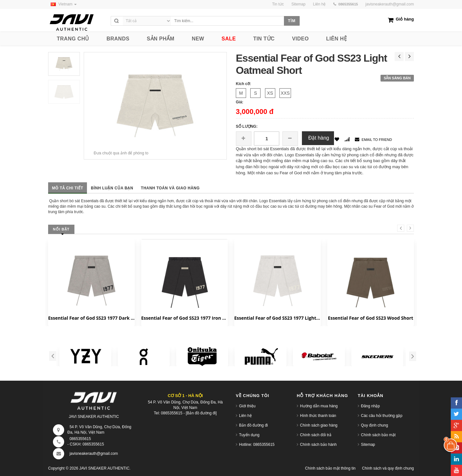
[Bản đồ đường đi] (201, 413)
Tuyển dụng (249, 435)
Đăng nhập (370, 406)
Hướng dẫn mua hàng (319, 406)
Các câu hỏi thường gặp (382, 416)
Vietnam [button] (62, 4)
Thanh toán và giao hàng (170, 188)
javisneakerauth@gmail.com (390, 4)
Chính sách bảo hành (318, 445)
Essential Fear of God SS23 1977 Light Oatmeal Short (278, 318)
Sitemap (368, 445)
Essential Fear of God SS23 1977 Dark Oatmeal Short (91, 318)
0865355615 (80, 439)
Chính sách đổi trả (316, 435)
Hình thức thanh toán (318, 416)
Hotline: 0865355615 (257, 445)
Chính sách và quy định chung (388, 468)
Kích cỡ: (243, 84)
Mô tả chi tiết (68, 188)
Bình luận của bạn (112, 188)
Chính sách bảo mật (378, 435)
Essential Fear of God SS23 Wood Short (371, 318)
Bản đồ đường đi (253, 425)
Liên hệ (245, 416)
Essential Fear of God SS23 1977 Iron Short (184, 318)
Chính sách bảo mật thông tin (330, 468)
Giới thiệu (247, 406)
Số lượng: (247, 126)
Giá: (240, 102)
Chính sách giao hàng (319, 425)
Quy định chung (374, 425)
